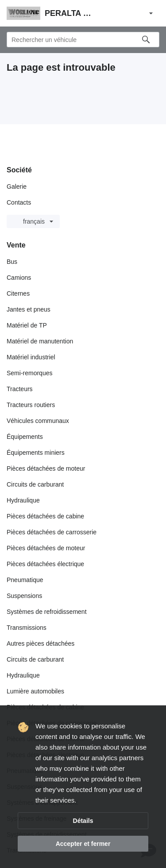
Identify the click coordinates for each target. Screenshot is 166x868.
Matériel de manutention (40, 341)
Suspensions (24, 596)
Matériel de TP (27, 325)
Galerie (17, 187)
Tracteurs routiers (31, 405)
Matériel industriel (31, 357)
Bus (12, 262)
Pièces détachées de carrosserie (52, 532)
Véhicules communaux (38, 421)
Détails (83, 821)
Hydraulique (23, 500)
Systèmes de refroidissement (47, 612)
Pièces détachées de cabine (45, 516)
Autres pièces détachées (41, 643)
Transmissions (27, 628)
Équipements (25, 437)
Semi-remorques (29, 373)
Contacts (19, 202)
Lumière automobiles (35, 691)
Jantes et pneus (29, 309)
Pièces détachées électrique (45, 564)
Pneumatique (25, 580)
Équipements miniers (36, 453)
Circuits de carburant (35, 484)
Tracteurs (20, 389)
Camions (19, 278)
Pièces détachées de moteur (46, 468)
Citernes (18, 293)
